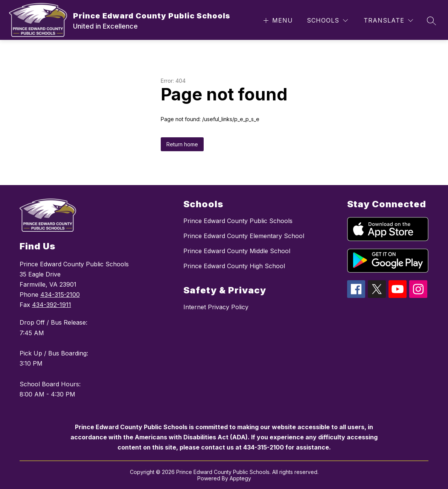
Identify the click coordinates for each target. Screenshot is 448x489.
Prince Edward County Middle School (237, 251)
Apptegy (240, 478)
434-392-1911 (52, 305)
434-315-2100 (60, 295)
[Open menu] (277, 21)
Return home (182, 144)
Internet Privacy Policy (216, 307)
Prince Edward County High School (234, 266)
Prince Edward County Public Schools (238, 221)
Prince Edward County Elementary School (244, 236)
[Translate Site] (388, 21)
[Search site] (431, 21)
